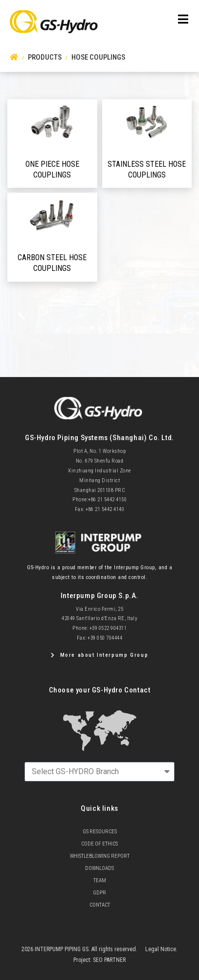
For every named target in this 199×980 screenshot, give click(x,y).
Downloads (99, 868)
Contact (100, 905)
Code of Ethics (99, 844)
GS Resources (100, 832)
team (100, 880)
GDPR (99, 893)
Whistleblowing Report (100, 856)
